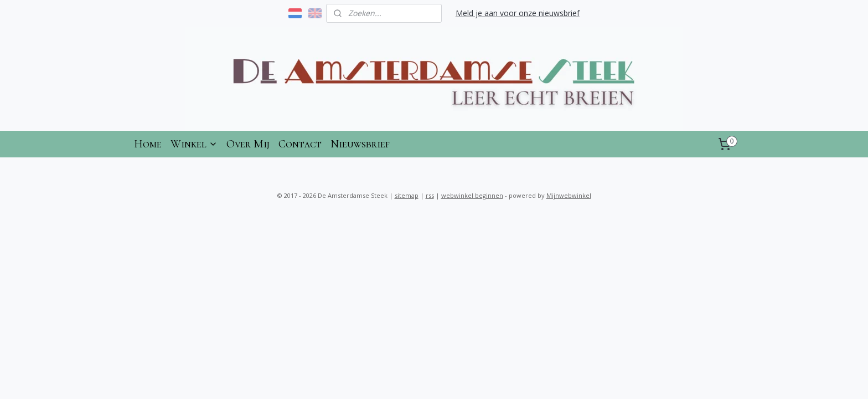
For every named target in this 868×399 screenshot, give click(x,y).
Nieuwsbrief (360, 144)
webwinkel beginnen (472, 195)
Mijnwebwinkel (569, 195)
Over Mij (248, 144)
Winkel (194, 144)
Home (148, 144)
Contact (300, 144)
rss (430, 195)
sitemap (407, 195)
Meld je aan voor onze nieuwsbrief (518, 13)
